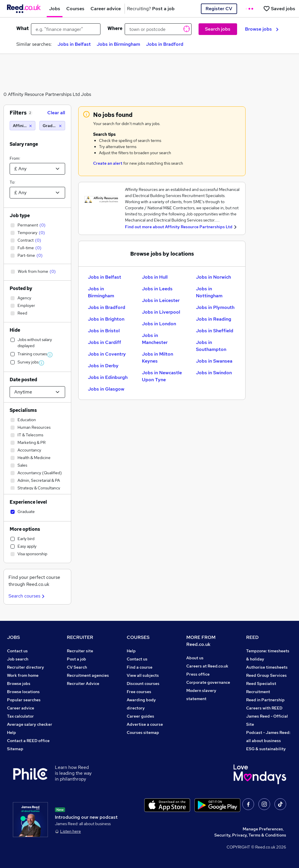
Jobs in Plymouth (215, 307)
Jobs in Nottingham (209, 292)
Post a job (77, 659)
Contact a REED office (28, 741)
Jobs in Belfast (74, 44)
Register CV (219, 9)
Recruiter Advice (83, 683)
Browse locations (23, 692)
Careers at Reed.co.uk (207, 666)
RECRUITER (80, 637)
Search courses (27, 596)
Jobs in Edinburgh (108, 377)
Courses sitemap (143, 732)
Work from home (23, 675)
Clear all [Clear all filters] (56, 113)
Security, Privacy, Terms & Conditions (250, 835)
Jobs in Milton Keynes (158, 357)
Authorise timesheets (267, 667)
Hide (15, 330)
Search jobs (218, 29)
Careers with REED (264, 708)
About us (195, 658)
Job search (18, 659)
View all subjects (143, 675)
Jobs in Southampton (211, 346)
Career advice (21, 708)
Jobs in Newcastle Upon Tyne (162, 376)
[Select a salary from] (37, 169)
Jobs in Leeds (157, 289)
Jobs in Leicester (161, 300)
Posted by (21, 288)
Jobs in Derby (103, 366)
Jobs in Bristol (104, 331)
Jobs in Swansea (214, 361)
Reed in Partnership (265, 700)
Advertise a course (145, 724)
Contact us (17, 651)
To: (12, 182)
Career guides (140, 716)
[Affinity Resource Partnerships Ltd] (22, 126)
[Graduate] (52, 126)
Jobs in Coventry (107, 354)
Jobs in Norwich (213, 277)
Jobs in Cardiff (105, 342)
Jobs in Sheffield (215, 331)
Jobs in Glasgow (106, 389)
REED (252, 637)
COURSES (138, 637)
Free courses (139, 692)
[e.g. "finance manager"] (66, 29)
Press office (198, 674)
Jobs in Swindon (214, 373)
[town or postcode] (158, 29)
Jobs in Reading (214, 319)
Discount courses (143, 683)
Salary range (24, 144)
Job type (20, 216)
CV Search (77, 667)
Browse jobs (262, 29)
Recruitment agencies (88, 675)
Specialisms (23, 410)
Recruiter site (80, 651)
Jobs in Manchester (155, 339)
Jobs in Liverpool (161, 312)
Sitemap (15, 749)
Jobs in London (159, 324)
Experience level (28, 502)
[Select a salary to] (37, 193)
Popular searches (24, 700)
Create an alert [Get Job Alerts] (108, 163)
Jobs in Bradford (165, 44)
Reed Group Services (266, 675)
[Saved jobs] (279, 9)
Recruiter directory (26, 667)
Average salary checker (30, 724)
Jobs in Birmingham (118, 44)
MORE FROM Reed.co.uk (201, 641)
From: (15, 158)
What (22, 28)
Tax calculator (20, 716)
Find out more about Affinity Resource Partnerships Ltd (179, 227)
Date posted (23, 380)
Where (115, 28)
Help (12, 732)
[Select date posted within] (37, 392)
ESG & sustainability (266, 749)
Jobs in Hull (155, 277)
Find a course (140, 667)
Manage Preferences (263, 829)
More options (25, 529)
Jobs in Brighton (106, 319)
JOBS (13, 637)
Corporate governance (208, 682)
